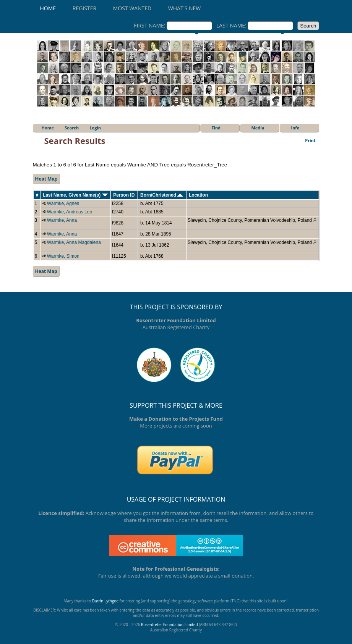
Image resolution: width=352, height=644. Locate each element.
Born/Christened (162, 195)
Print (310, 140)
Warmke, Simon (63, 256)
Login (95, 128)
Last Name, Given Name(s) (75, 195)
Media (258, 128)
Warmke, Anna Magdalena (74, 242)
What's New (184, 8)
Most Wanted (132, 8)
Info (295, 128)
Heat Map (46, 179)
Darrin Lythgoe (105, 601)
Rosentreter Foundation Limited (170, 625)
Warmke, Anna (62, 220)
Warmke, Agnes (63, 203)
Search (72, 128)
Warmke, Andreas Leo (70, 212)
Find (216, 128)
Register (84, 8)
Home (48, 8)
